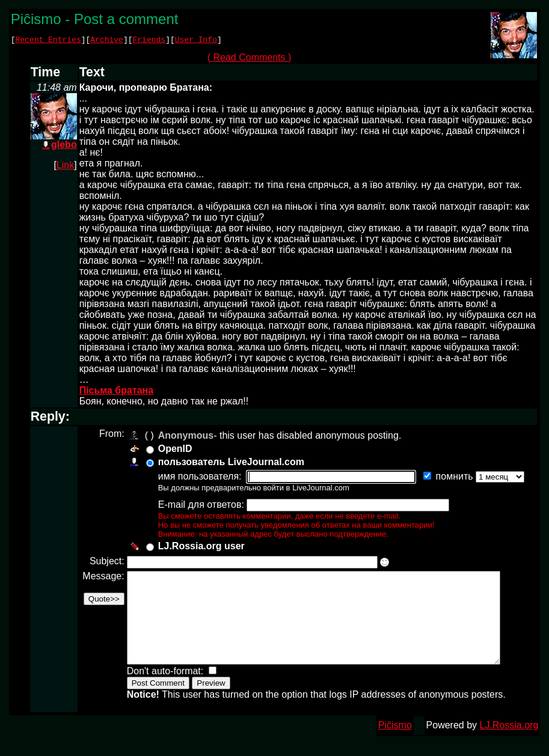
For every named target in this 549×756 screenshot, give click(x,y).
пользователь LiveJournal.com (229, 464)
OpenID (173, 450)
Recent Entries (48, 41)
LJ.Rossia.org (509, 745)
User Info (196, 41)
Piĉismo (395, 745)
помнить (454, 478)
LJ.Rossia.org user (200, 548)
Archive (107, 41)
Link (65, 167)
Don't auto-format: (165, 691)
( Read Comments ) (254, 59)
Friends (149, 41)
